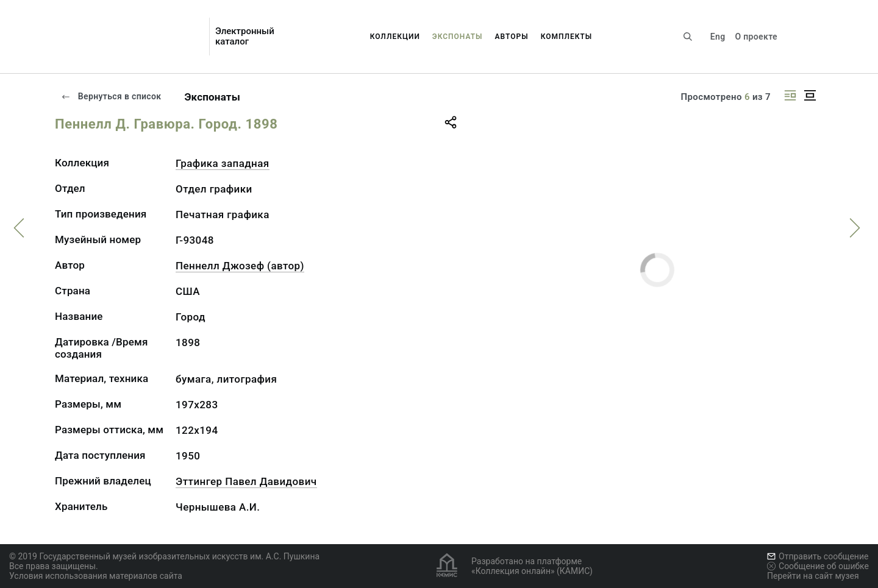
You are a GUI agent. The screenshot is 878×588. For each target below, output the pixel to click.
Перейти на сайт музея (813, 576)
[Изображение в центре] (810, 95)
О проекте (756, 37)
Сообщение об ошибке (818, 566)
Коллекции (395, 37)
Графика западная (223, 163)
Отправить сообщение (818, 556)
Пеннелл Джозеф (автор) (240, 266)
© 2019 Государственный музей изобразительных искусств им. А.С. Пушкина (164, 556)
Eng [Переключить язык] (718, 37)
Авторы (512, 37)
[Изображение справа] (790, 95)
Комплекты (567, 37)
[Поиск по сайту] (688, 37)
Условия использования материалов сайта (96, 576)
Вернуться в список (111, 96)
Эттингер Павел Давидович (246, 481)
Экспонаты (458, 37)
